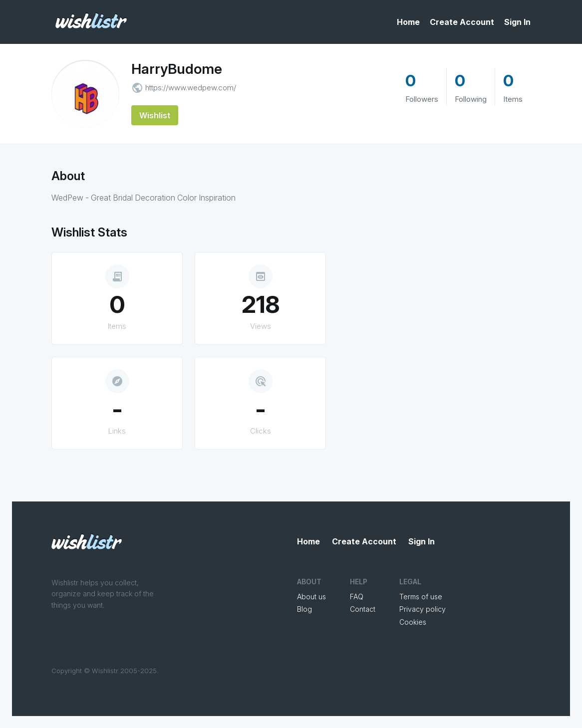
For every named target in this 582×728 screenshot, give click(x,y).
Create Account (462, 22)
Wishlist (155, 115)
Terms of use (421, 597)
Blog (304, 609)
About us (311, 597)
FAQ (357, 597)
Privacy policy (423, 609)
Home (408, 22)
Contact (363, 609)
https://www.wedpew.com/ (191, 88)
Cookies (413, 622)
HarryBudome (177, 69)
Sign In (517, 22)
